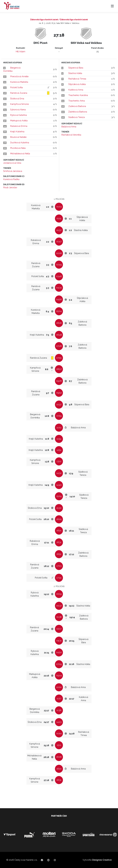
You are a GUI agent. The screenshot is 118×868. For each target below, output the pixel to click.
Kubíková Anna (76, 90)
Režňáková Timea (77, 79)
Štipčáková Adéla (77, 84)
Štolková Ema (17, 99)
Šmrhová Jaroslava (13, 171)
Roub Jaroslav (10, 187)
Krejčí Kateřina (17, 132)
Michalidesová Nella (20, 154)
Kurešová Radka (11, 179)
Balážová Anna (69, 127)
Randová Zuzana (19, 93)
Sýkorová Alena (18, 110)
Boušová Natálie (18, 137)
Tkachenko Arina (77, 101)
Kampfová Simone (19, 104)
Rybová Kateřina (18, 115)
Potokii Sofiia (16, 87)
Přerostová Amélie (19, 76)
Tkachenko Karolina (78, 95)
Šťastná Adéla (75, 73)
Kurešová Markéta (19, 82)
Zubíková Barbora (77, 106)
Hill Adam (20, 52)
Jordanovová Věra (12, 163)
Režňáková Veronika (71, 135)
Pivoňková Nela (18, 148)
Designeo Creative (102, 860)
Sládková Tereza (77, 117)
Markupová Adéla (19, 121)
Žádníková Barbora (78, 112)
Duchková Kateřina (20, 143)
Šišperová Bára (76, 68)
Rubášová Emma (19, 126)
